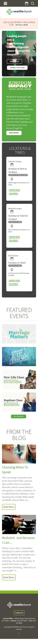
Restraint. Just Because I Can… (18, 540)
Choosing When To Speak (15, 470)
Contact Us (19, 613)
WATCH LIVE (14, 61)
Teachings (13, 193)
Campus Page (14, 190)
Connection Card (17, 68)
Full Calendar (19, 416)
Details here (22, 25)
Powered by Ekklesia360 (19, 633)
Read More (14, 133)
